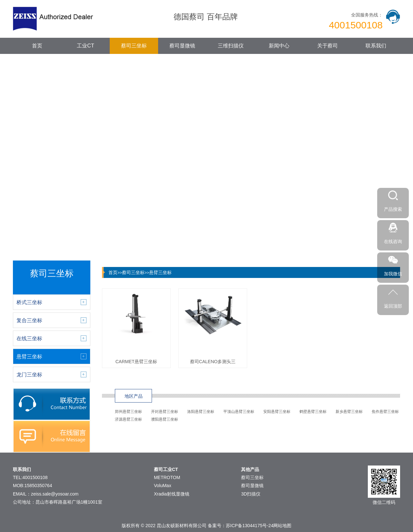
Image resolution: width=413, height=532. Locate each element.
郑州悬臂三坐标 (128, 412)
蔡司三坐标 (134, 46)
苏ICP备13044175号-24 (250, 526)
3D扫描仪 (251, 494)
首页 (37, 46)
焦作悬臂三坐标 (385, 412)
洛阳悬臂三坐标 (201, 412)
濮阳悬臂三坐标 (165, 419)
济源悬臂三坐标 (128, 419)
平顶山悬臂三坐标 (239, 412)
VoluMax (163, 486)
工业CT (85, 46)
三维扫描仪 (231, 46)
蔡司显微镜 (182, 46)
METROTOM (167, 477)
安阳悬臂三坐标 (277, 412)
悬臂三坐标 (160, 272)
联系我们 (376, 46)
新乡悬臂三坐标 (349, 412)
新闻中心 (279, 46)
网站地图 (282, 526)
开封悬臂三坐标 (165, 412)
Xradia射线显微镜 (172, 494)
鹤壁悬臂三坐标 (313, 412)
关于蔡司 (327, 46)
